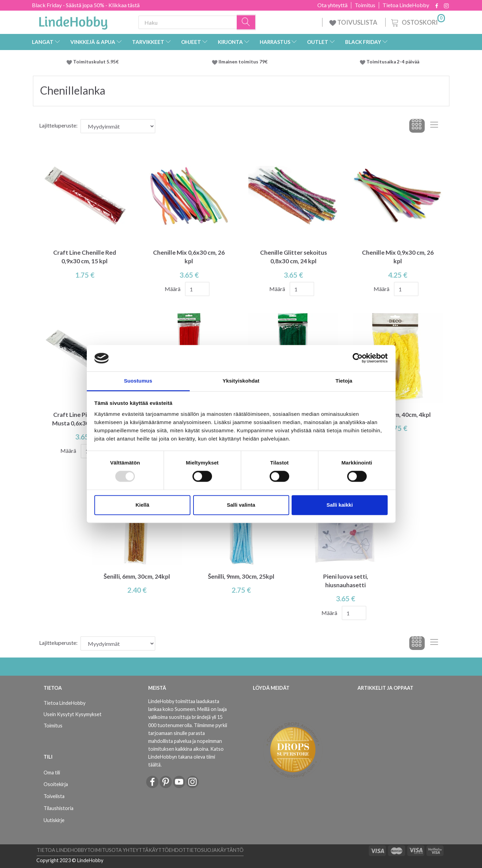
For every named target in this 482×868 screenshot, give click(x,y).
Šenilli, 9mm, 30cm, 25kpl (241, 576)
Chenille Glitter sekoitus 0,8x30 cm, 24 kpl (293, 257)
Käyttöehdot (167, 850)
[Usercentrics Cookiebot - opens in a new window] (358, 358)
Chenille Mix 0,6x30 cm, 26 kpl (189, 257)
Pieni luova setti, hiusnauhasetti (346, 581)
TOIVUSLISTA (354, 22)
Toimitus (365, 5)
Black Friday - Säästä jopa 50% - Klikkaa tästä (86, 5)
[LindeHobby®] (73, 21)
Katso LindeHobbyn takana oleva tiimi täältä (186, 757)
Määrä (173, 289)
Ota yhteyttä (332, 5)
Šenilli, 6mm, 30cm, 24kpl (137, 576)
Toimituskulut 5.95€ (96, 62)
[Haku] (246, 22)
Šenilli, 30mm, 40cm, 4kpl (398, 415)
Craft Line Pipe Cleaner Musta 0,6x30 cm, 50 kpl (85, 419)
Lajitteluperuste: (58, 125)
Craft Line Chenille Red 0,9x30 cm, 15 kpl (85, 257)
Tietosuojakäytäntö (215, 850)
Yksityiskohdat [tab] (241, 381)
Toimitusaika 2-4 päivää (393, 62)
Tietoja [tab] (344, 381)
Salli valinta (241, 505)
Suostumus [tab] (138, 381)
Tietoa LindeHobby (406, 5)
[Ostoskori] (417, 21)
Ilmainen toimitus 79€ (244, 62)
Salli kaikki (340, 505)
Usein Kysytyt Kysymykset (73, 714)
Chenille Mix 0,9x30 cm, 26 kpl (398, 257)
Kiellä (142, 505)
